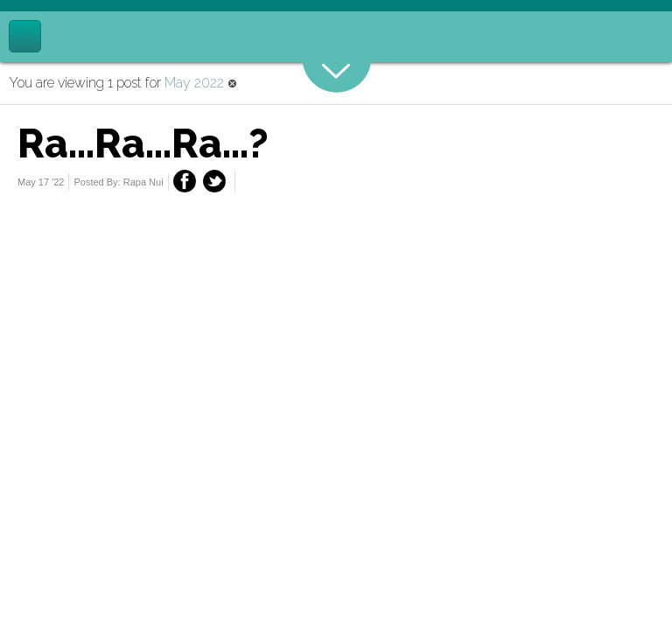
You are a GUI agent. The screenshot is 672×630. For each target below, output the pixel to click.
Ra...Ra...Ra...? (143, 143)
